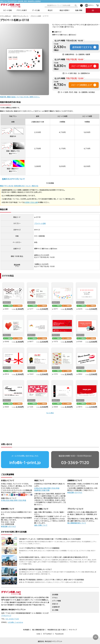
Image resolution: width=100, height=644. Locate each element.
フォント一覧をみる (32, 186)
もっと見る (50, 413)
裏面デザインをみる (7, 186)
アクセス (55, 589)
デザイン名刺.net (5, 16)
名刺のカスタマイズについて (13, 179)
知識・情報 (79, 10)
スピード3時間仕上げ (84, 85)
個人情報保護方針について (77, 515)
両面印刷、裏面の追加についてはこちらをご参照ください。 (20, 97)
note (38, 625)
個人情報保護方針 (38, 621)
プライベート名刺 (36, 16)
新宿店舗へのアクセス (75, 484)
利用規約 (26, 621)
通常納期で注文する (84, 47)
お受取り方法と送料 (31, 202)
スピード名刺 (7, 10)
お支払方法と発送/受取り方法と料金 (14, 492)
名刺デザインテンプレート (21, 16)
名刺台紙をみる (19, 186)
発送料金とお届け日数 (42, 482)
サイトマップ (73, 621)
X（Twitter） (48, 625)
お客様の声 (56, 598)
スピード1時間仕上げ (84, 66)
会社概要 (55, 586)
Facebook (59, 625)
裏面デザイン (13, 154)
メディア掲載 (56, 592)
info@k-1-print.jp (25, 454)
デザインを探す (22, 10)
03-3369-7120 (75, 454)
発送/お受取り (64, 10)
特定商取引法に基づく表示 (57, 621)
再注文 (50, 10)
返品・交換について (41, 517)
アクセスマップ (6, 607)
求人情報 (55, 602)
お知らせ (55, 595)
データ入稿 (36, 10)
